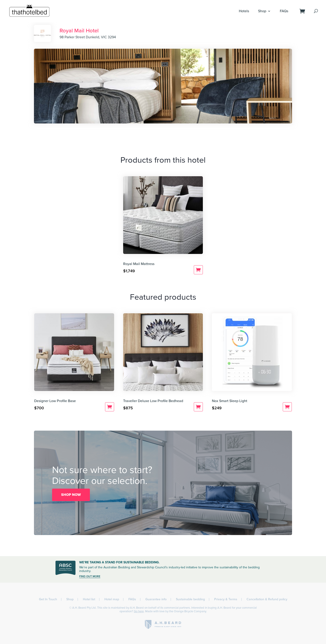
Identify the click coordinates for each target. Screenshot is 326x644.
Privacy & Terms (226, 599)
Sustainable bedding (190, 599)
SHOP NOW (71, 495)
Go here (139, 611)
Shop (262, 11)
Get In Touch (48, 599)
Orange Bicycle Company (190, 611)
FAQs (284, 11)
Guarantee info (156, 599)
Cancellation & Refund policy (267, 599)
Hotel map (112, 599)
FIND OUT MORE (90, 576)
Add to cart (198, 270)
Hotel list (89, 599)
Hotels (244, 11)
